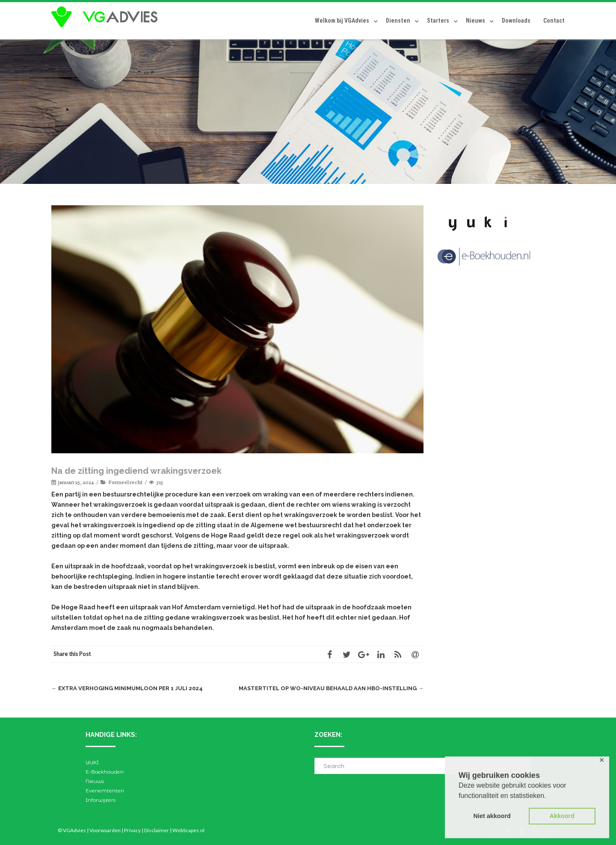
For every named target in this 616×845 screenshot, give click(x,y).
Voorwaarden (105, 830)
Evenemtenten (105, 790)
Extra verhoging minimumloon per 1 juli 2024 (127, 688)
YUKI (92, 762)
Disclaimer (157, 830)
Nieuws (475, 21)
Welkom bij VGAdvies (342, 21)
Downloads (516, 21)
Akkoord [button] (562, 816)
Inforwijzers (101, 800)
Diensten (398, 21)
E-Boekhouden (105, 772)
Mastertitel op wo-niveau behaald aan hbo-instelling (331, 688)
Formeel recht (125, 482)
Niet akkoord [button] (492, 816)
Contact (554, 21)
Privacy (132, 830)
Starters (438, 21)
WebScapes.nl (188, 830)
